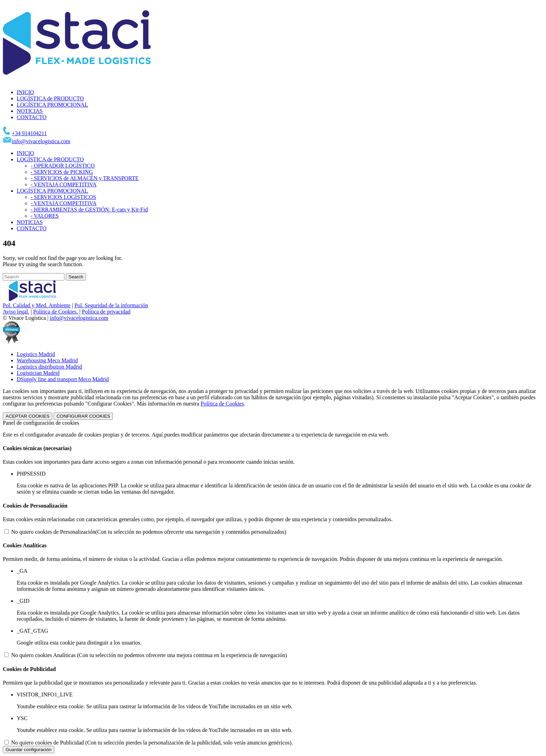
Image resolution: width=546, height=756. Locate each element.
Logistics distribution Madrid (49, 367)
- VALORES (45, 216)
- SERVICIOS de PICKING (62, 172)
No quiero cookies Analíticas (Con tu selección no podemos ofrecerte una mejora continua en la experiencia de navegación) (149, 655)
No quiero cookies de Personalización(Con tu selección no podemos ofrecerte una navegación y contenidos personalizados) (149, 532)
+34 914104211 (29, 133)
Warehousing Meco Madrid (47, 360)
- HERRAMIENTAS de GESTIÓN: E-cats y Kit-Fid (89, 210)
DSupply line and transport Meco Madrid (63, 379)
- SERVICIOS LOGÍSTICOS (63, 197)
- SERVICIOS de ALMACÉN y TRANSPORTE (85, 178)
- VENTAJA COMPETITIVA (64, 184)
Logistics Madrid (36, 354)
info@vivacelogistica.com (41, 141)
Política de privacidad (106, 312)
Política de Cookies (222, 404)
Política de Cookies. (55, 312)
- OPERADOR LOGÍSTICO (63, 166)
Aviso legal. (16, 312)
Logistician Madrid (38, 373)
